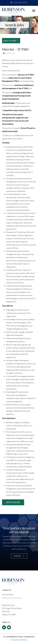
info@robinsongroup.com (12, 598)
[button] (34, 11)
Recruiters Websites (19, 640)
